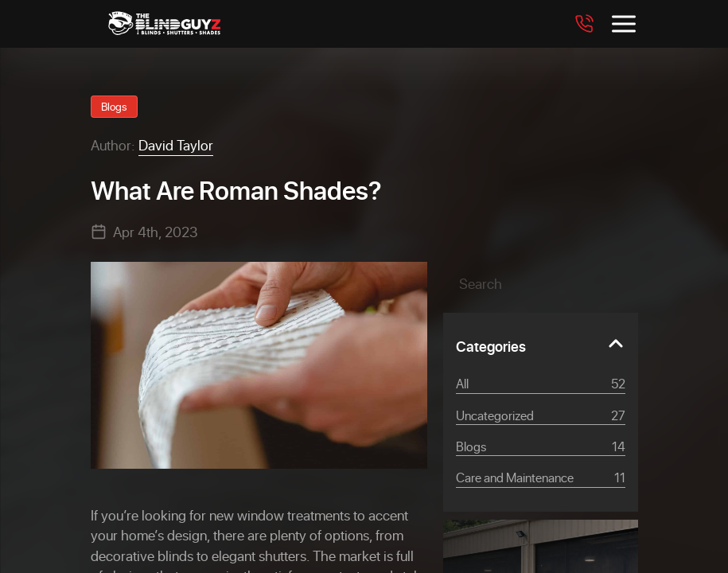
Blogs (114, 106)
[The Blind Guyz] (165, 24)
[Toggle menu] (624, 24)
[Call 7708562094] (584, 24)
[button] (601, 283)
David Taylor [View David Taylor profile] (176, 145)
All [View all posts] (541, 384)
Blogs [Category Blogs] (541, 446)
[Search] (541, 283)
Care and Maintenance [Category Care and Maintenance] (541, 477)
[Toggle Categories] (541, 344)
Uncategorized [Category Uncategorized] (541, 415)
